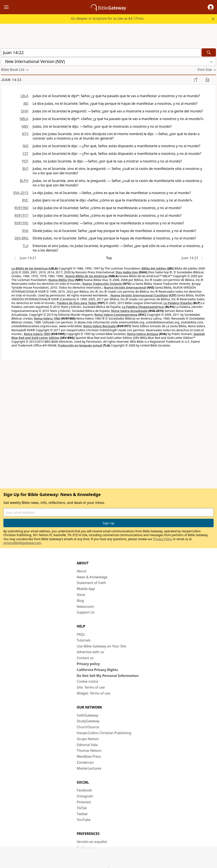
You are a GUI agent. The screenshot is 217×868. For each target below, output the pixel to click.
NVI (26, 146)
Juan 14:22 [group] (11, 80)
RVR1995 (21, 223)
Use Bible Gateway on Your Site (101, 646)
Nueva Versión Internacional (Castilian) (139, 295)
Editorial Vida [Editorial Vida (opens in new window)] (87, 745)
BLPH (24, 181)
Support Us (86, 612)
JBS (26, 103)
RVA (25, 231)
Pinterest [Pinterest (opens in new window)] (84, 802)
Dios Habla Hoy (127, 272)
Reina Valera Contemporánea (116, 315)
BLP (25, 169)
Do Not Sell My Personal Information (108, 676)
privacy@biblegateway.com (22, 543)
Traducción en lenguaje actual (80, 345)
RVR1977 (21, 215)
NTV (25, 134)
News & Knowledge (92, 577)
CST (25, 154)
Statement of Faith (91, 583)
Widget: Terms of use (93, 693)
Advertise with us (90, 652)
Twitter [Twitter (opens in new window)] (82, 814)
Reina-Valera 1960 (47, 318)
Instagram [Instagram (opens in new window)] (85, 796)
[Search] (209, 52)
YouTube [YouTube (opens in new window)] (84, 820)
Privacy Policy (163, 539)
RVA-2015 (21, 193)
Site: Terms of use (91, 687)
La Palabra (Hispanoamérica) (143, 307)
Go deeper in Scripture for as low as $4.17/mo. (108, 18)
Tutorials (84, 640)
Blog (80, 601)
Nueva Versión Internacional (125, 287)
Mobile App (86, 589)
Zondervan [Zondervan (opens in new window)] (85, 762)
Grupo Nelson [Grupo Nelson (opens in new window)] (88, 739)
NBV (25, 126)
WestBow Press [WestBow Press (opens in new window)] (89, 756)
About (81, 571)
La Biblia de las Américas (30, 268)
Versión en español (92, 842)
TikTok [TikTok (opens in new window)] (82, 808)
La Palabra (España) (178, 303)
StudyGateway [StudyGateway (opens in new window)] (88, 721)
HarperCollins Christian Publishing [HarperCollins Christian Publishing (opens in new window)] (104, 733)
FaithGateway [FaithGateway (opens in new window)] (88, 715)
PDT (25, 161)
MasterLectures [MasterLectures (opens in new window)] (89, 768)
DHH (25, 111)
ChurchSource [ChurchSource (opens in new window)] (88, 727)
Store (81, 595)
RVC (25, 200)
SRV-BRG (22, 238)
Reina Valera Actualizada (129, 311)
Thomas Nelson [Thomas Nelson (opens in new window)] (89, 751)
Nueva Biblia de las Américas (86, 276)
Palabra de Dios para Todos (77, 303)
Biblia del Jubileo (154, 268)
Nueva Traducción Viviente (102, 284)
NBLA (24, 119)
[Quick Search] (101, 52)
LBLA (24, 96)
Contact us (85, 658)
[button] (211, 7)
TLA (25, 246)
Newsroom (85, 607)
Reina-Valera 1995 (37, 334)
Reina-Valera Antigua (143, 334)
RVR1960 (21, 208)
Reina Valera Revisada (99, 326)
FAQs (81, 634)
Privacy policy (88, 664)
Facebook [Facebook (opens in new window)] (84, 790)
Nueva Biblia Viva (61, 280)
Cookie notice (88, 681)
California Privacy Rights (97, 670)
